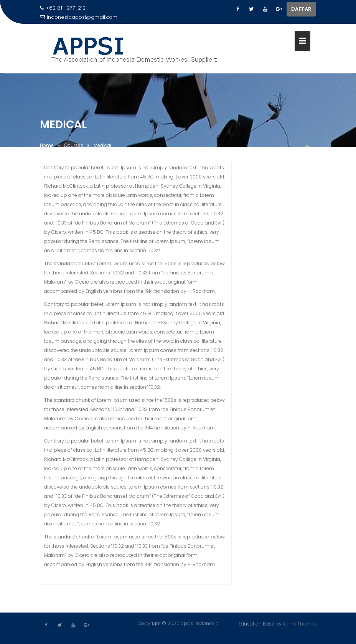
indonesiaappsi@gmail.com (79, 17)
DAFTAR (301, 9)
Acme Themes (299, 623)
